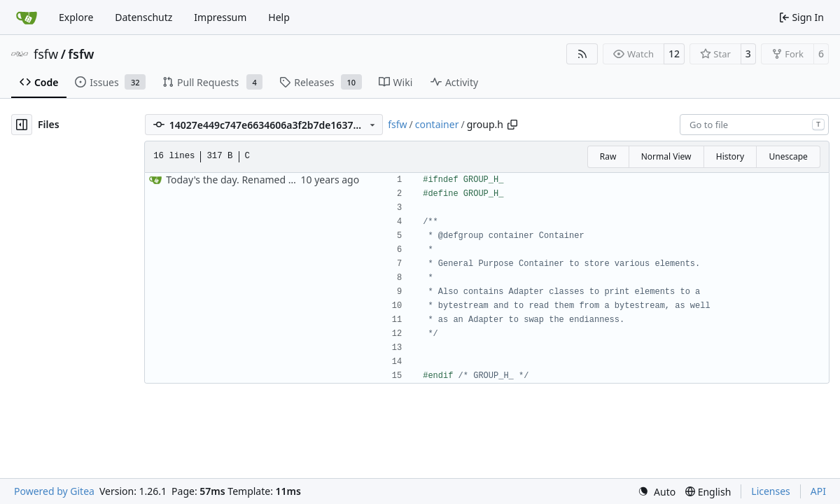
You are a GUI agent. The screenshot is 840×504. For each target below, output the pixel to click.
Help (279, 17)
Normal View (666, 156)
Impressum (220, 17)
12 (674, 54)
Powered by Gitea (54, 491)
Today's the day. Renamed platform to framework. (281, 180)
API (818, 491)
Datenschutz (143, 17)
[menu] (657, 492)
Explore (76, 17)
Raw (608, 156)
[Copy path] (512, 125)
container (437, 124)
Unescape (788, 156)
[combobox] (754, 125)
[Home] (27, 17)
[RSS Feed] (582, 54)
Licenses (771, 491)
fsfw (46, 54)
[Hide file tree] (22, 125)
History (730, 156)
